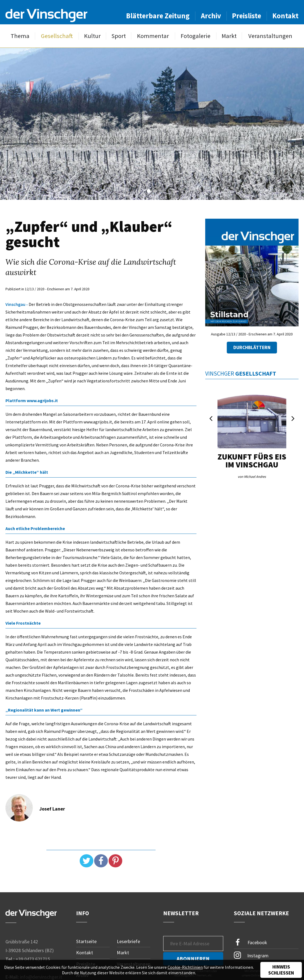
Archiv (211, 16)
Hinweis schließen (281, 970)
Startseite (86, 941)
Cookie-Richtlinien (185, 967)
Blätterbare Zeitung (158, 16)
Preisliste (247, 16)
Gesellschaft (57, 36)
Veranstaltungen (270, 36)
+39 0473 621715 (33, 959)
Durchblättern (252, 347)
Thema (20, 36)
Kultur (92, 36)
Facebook (251, 942)
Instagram (251, 955)
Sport (119, 36)
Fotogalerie (196, 36)
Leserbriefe (128, 941)
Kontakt (285, 16)
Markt (229, 36)
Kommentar (153, 36)
